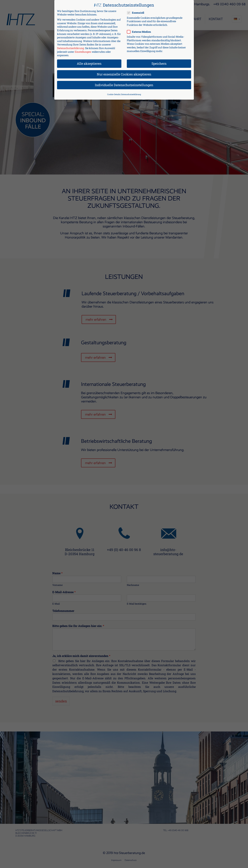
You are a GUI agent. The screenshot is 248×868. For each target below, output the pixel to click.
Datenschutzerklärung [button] (131, 93)
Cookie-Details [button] (114, 93)
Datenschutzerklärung (70, 46)
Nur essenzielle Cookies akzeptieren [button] (124, 73)
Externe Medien (140, 30)
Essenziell (137, 11)
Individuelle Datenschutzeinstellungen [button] (124, 83)
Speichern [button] (159, 62)
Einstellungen (83, 50)
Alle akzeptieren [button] (89, 62)
